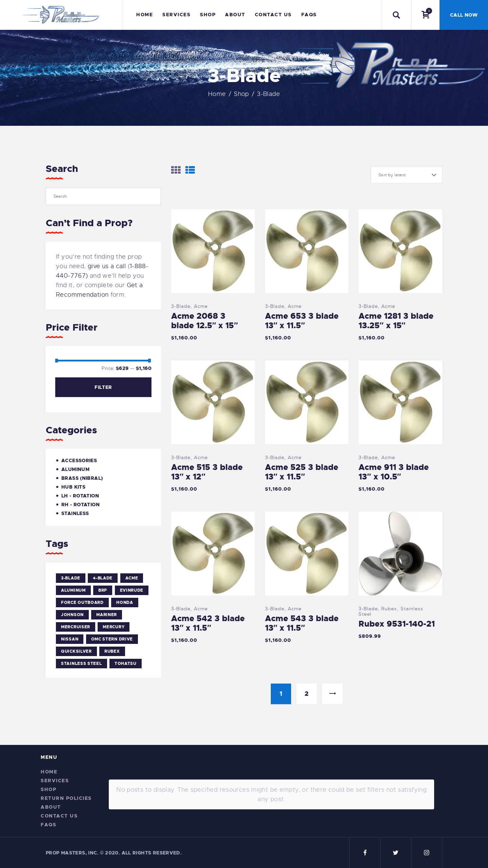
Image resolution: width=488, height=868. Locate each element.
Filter (103, 387)
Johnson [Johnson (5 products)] (72, 615)
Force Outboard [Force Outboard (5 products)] (82, 603)
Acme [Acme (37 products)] (132, 578)
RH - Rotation (80, 505)
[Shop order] (406, 175)
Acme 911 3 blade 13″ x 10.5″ (394, 472)
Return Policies (66, 798)
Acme (201, 306)
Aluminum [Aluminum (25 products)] (73, 590)
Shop (241, 94)
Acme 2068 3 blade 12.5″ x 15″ (205, 321)
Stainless (75, 513)
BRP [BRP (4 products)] (103, 590)
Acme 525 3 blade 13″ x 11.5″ (302, 472)
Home (217, 94)
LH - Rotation (80, 496)
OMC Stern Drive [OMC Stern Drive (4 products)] (112, 639)
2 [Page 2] (307, 694)
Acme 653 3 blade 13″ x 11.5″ (302, 321)
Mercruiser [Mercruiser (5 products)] (76, 627)
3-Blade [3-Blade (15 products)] (71, 578)
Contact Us (59, 816)
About (51, 807)
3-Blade (181, 306)
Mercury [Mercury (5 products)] (114, 627)
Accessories (79, 460)
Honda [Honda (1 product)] (125, 603)
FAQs (48, 825)
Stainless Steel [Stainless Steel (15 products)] (82, 664)
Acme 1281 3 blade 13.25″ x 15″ (396, 321)
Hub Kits (73, 487)
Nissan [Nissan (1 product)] (70, 639)
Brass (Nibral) (82, 478)
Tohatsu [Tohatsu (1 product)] (126, 664)
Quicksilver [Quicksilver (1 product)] (76, 651)
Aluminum (75, 469)
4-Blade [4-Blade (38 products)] (103, 578)
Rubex (389, 609)
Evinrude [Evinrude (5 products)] (132, 590)
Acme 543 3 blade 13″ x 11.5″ (302, 623)
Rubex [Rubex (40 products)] (112, 651)
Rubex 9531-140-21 (397, 624)
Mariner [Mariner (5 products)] (107, 615)
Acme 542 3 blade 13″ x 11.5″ (208, 623)
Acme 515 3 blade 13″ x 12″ (207, 472)
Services (55, 781)
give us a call (107, 266)
